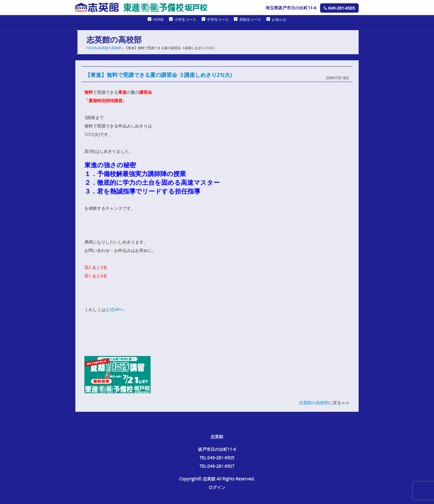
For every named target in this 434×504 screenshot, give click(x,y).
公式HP (113, 309)
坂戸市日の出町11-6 (217, 449)
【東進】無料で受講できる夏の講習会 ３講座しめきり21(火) (158, 75)
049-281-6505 (339, 8)
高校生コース (250, 19)
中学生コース (218, 19)
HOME (159, 19)
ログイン (217, 487)
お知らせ (279, 19)
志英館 (217, 436)
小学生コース (185, 19)
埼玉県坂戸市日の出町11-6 (291, 8)
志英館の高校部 (110, 48)
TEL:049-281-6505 (217, 457)
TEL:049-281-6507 (217, 466)
